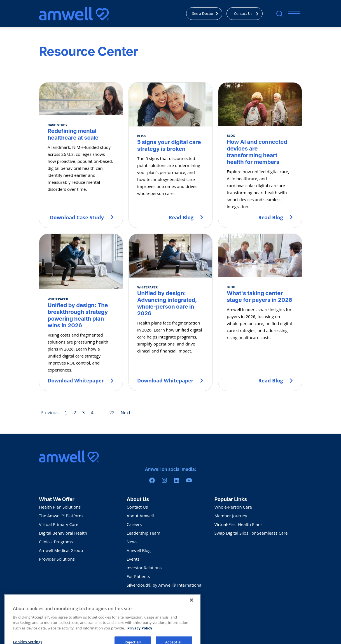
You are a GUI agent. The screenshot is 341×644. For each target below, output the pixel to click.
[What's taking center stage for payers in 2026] (260, 312)
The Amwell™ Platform (61, 516)
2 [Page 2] (75, 413)
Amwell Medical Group (61, 550)
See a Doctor (207, 13)
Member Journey (231, 516)
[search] (279, 14)
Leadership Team (143, 533)
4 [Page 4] (92, 413)
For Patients (138, 576)
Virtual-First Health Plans (239, 524)
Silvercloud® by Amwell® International (164, 585)
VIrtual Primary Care (59, 524)
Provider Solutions (57, 559)
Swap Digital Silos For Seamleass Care (251, 533)
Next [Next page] (126, 413)
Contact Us (248, 13)
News (132, 542)
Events (133, 559)
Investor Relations (144, 568)
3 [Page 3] (84, 413)
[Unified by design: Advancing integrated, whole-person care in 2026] (170, 312)
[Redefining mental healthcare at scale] (81, 155)
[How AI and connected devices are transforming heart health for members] (260, 155)
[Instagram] (164, 480)
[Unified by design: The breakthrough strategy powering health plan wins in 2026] (81, 312)
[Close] (191, 610)
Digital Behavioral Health (63, 533)
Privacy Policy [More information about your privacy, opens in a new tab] (140, 638)
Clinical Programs (56, 542)
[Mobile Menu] (293, 14)
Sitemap (90, 601)
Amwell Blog (139, 550)
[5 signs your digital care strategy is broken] (170, 155)
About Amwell (140, 516)
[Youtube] (189, 480)
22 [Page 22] (112, 413)
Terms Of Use (71, 601)
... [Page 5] (101, 413)
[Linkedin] (177, 480)
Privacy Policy (49, 601)
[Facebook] (152, 480)
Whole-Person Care (233, 507)
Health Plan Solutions (60, 507)
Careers (134, 524)
